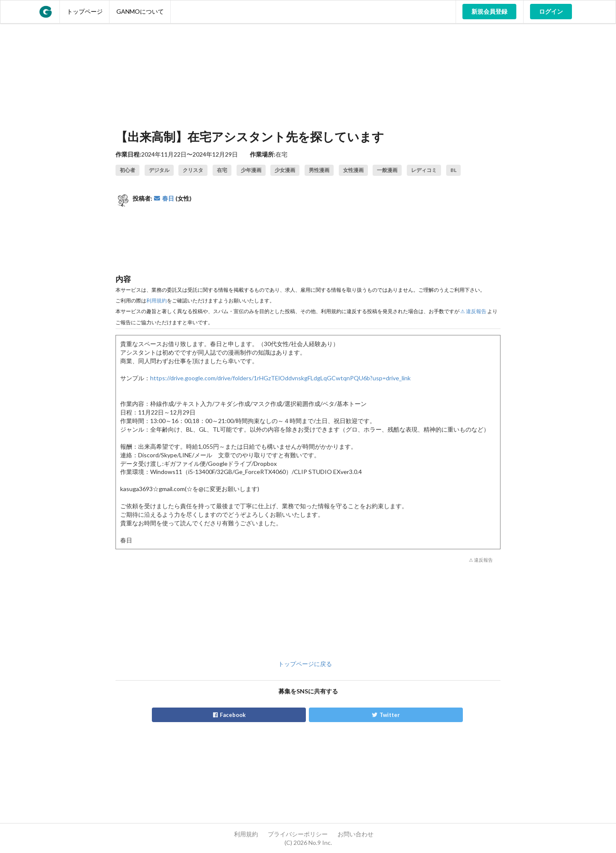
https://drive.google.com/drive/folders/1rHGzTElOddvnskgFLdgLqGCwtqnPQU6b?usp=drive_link (280, 378)
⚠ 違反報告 (473, 311)
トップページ (85, 11)
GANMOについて (140, 11)
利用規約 (157, 301)
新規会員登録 (489, 11)
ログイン (551, 11)
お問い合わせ (355, 834)
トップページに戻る (305, 664)
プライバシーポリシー (298, 834)
